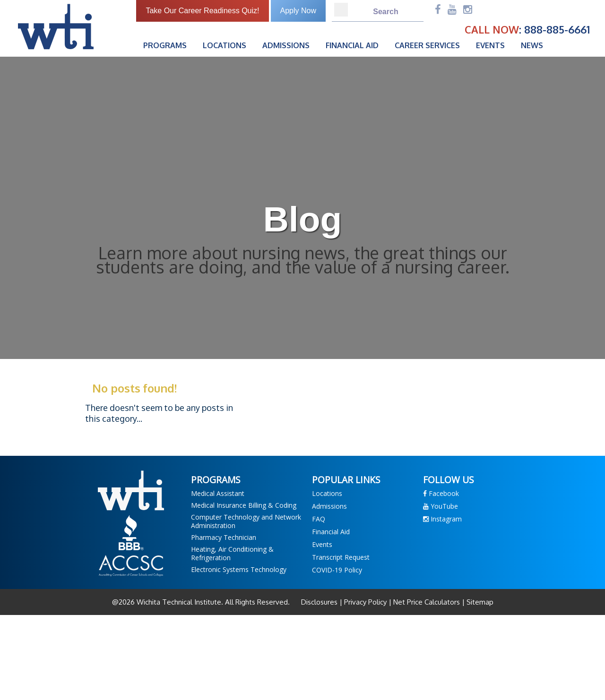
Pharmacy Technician (224, 537)
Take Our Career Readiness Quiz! (202, 11)
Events (490, 45)
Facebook (441, 493)
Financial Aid (352, 45)
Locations (225, 45)
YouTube (441, 506)
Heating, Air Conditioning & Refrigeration (232, 553)
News (532, 45)
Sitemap (479, 602)
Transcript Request (341, 557)
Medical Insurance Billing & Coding (244, 505)
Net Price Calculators (427, 602)
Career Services (427, 45)
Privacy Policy (365, 602)
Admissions (286, 45)
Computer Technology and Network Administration (246, 521)
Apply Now (298, 11)
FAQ (319, 519)
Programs (165, 45)
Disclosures (320, 602)
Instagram (442, 519)
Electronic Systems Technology (239, 569)
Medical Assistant (218, 493)
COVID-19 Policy (337, 570)
